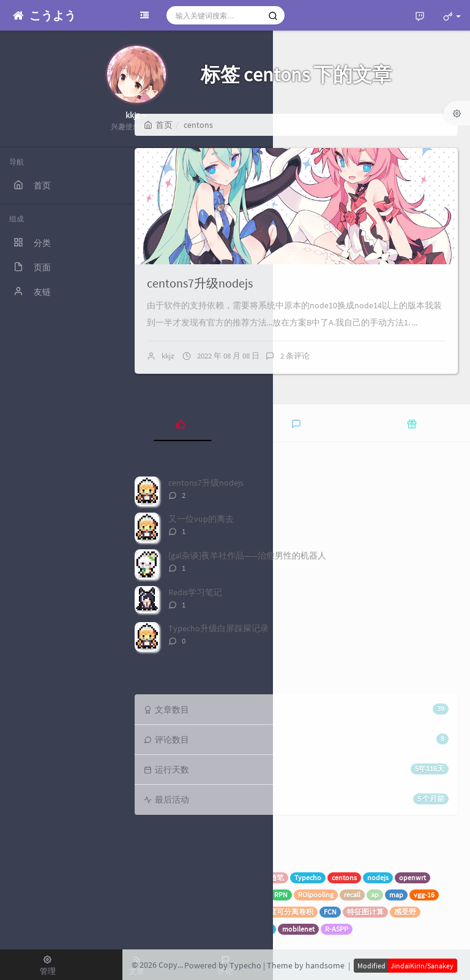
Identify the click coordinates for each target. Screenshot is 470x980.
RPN (281, 895)
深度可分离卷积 (288, 912)
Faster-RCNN (244, 895)
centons (344, 878)
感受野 (405, 912)
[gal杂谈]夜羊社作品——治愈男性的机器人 (247, 555)
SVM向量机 (196, 895)
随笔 (277, 878)
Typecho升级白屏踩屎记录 (218, 628)
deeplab (152, 912)
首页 (158, 125)
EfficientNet (233, 912)
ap (375, 895)
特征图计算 (365, 912)
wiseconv (190, 912)
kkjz (168, 356)
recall (352, 895)
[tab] (180, 423)
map (396, 895)
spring (149, 878)
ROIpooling (316, 895)
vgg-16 (424, 895)
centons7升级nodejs (200, 283)
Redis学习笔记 (195, 592)
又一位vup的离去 (201, 519)
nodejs (378, 878)
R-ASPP (337, 929)
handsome (325, 965)
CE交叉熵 (257, 929)
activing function (165, 929)
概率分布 (154, 895)
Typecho (308, 878)
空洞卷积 (217, 929)
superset (222, 878)
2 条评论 (295, 356)
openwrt (412, 878)
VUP (252, 878)
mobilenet (298, 929)
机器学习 (184, 878)
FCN (330, 912)
